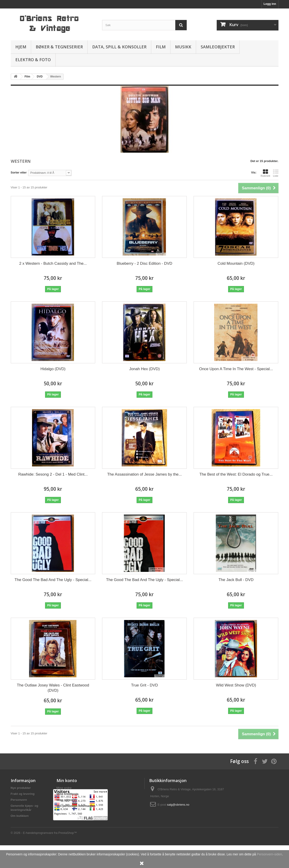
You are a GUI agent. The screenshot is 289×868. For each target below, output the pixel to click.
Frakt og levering (23, 794)
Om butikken (20, 816)
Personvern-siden (270, 854)
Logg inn (270, 4)
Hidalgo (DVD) (53, 369)
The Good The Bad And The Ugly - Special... (53, 580)
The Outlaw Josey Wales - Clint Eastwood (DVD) (53, 688)
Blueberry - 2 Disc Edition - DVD (144, 263)
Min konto (67, 780)
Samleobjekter (218, 47)
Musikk (183, 47)
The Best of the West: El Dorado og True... (236, 474)
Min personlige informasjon (76, 806)
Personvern (19, 800)
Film (161, 47)
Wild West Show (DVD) (236, 685)
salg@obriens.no (178, 805)
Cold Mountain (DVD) (236, 263)
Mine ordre (64, 788)
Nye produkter (21, 788)
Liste (276, 173)
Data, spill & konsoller (119, 47)
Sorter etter (19, 172)
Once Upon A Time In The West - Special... (236, 369)
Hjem (21, 47)
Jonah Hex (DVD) (144, 369)
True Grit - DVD (144, 685)
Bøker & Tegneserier (59, 47)
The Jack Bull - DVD (236, 580)
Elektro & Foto (33, 60)
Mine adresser (66, 800)
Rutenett (265, 173)
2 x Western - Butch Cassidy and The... (53, 263)
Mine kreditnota (68, 794)
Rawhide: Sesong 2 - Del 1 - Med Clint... (53, 474)
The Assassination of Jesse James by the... (144, 474)
